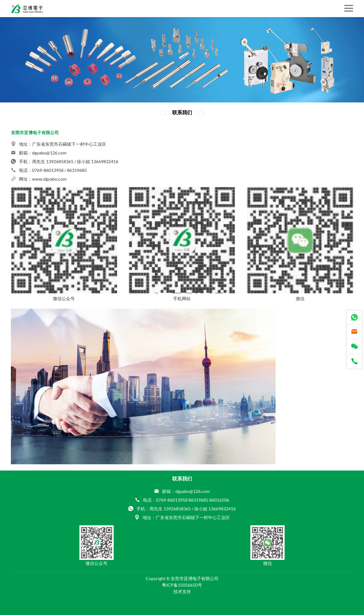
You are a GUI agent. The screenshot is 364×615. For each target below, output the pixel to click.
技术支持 (182, 591)
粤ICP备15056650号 (182, 585)
